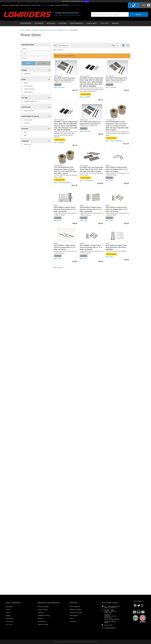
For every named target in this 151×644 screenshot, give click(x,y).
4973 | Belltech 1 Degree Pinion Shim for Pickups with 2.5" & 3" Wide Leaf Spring (65, 247)
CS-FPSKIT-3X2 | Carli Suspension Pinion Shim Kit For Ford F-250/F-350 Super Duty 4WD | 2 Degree (92, 169)
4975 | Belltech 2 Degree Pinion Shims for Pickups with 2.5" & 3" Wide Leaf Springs (65, 209)
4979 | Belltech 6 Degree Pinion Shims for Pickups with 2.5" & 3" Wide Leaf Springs (91, 209)
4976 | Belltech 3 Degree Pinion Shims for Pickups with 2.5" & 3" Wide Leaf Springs (117, 169)
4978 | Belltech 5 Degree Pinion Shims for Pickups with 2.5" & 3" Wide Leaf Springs (117, 209)
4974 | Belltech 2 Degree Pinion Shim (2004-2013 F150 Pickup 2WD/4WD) (116, 247)
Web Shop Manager (92, 642)
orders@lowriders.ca (111, 628)
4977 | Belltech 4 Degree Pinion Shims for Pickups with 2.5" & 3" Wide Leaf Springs (91, 247)
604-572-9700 (108, 625)
